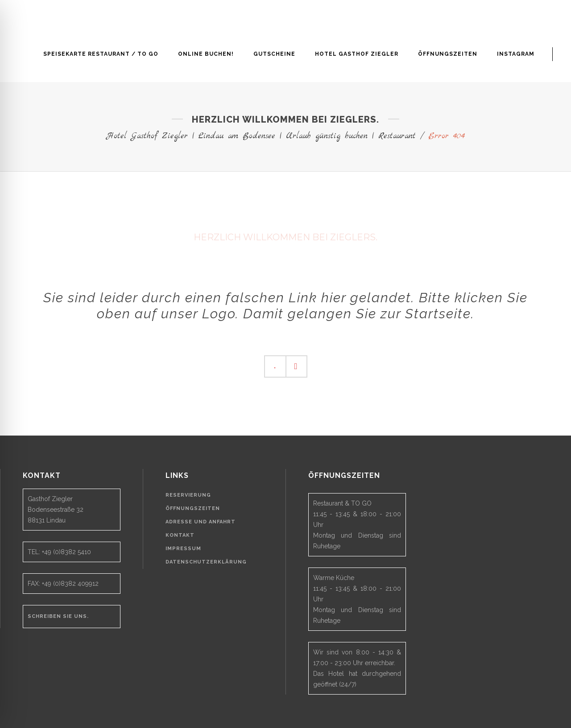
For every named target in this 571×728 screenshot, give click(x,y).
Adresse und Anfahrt (201, 522)
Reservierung (188, 495)
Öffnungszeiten (193, 508)
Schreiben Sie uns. (58, 616)
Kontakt (180, 535)
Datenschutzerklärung (206, 562)
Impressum (183, 549)
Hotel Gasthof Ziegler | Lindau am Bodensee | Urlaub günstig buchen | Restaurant (261, 136)
